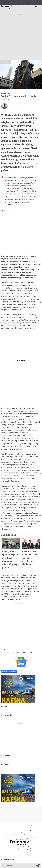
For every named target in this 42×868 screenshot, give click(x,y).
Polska (7, 756)
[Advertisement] (21, 38)
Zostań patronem (33, 2)
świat (6, 765)
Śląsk (6, 62)
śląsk (6, 707)
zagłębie (8, 715)
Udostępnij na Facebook (9, 671)
